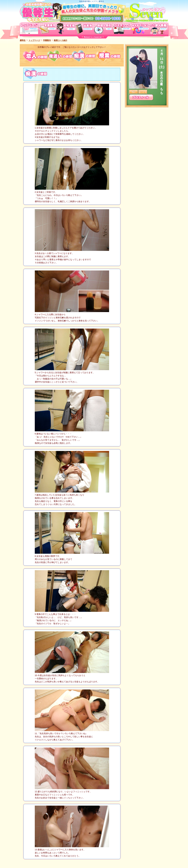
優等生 (23, 40)
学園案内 (47, 40)
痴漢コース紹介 (61, 40)
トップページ (34, 40)
